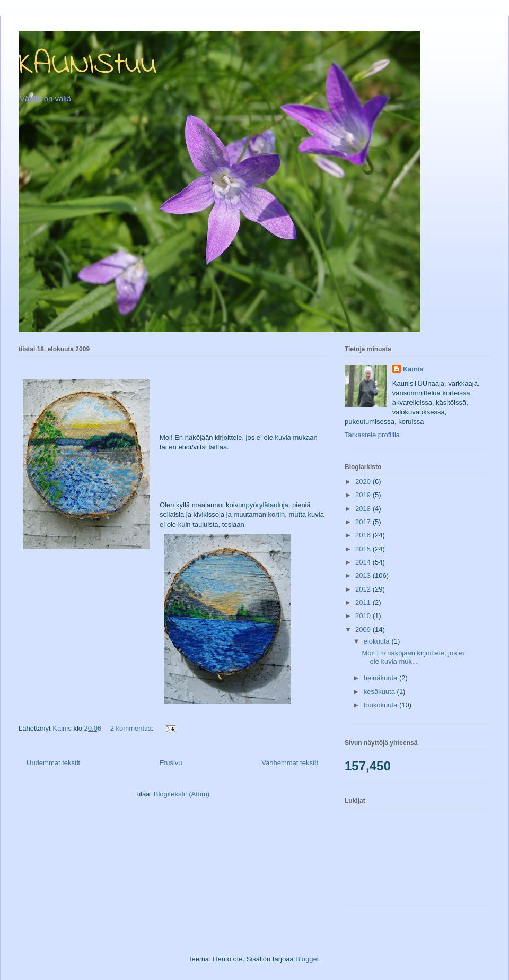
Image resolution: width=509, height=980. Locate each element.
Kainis (413, 369)
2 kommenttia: (133, 728)
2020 (364, 482)
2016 (364, 535)
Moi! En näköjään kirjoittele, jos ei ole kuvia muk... (413, 657)
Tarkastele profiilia (372, 435)
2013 (364, 575)
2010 (364, 616)
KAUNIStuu (88, 65)
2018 (364, 509)
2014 (364, 562)
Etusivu (171, 763)
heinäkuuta (381, 678)
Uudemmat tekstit (53, 763)
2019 (364, 495)
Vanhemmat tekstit (290, 763)
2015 (364, 549)
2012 (364, 589)
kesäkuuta (380, 692)
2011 (364, 602)
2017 (364, 522)
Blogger (307, 959)
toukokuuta (381, 705)
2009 (364, 630)
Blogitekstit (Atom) (182, 794)
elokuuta (378, 641)
